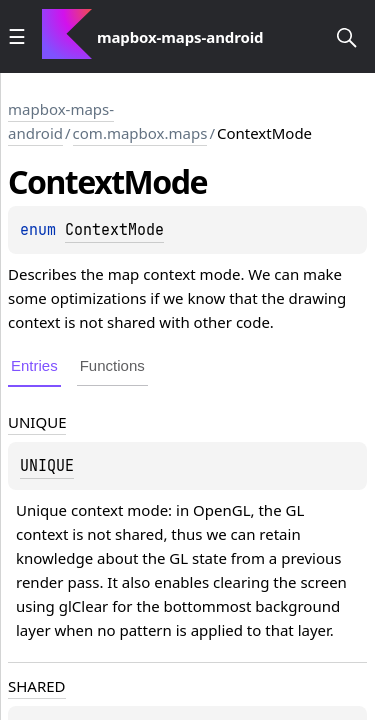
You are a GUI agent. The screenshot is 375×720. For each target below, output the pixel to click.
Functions (112, 365)
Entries (34, 365)
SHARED (37, 686)
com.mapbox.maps (140, 133)
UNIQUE (37, 422)
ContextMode (114, 230)
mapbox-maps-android (61, 121)
